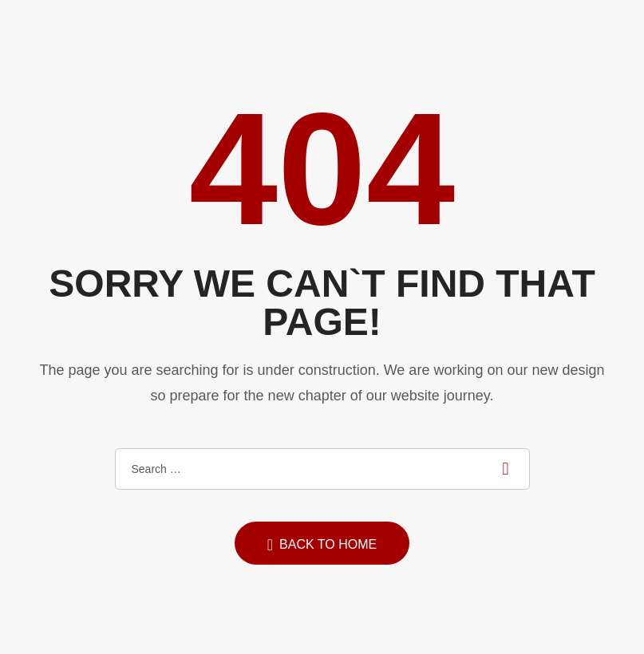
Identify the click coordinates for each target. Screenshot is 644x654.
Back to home (322, 545)
